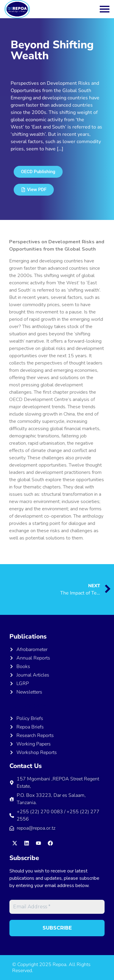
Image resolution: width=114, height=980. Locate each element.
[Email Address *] (57, 907)
